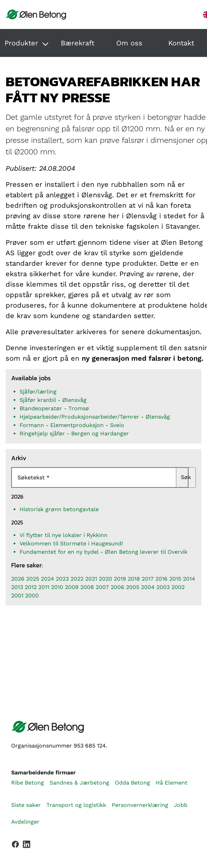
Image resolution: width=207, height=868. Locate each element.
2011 (44, 587)
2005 (133, 587)
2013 (17, 587)
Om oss (129, 43)
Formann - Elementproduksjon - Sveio (72, 425)
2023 (62, 579)
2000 (32, 595)
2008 (87, 587)
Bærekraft (77, 43)
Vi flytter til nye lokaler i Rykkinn (64, 535)
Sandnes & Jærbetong (79, 783)
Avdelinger (25, 822)
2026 (18, 579)
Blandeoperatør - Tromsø (54, 408)
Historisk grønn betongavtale (59, 509)
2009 (72, 587)
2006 (117, 587)
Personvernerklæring (140, 805)
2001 (17, 595)
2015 (175, 579)
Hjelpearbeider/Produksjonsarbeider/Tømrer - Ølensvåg (95, 417)
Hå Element (172, 783)
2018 (134, 579)
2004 (148, 587)
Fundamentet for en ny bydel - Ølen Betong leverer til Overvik (103, 552)
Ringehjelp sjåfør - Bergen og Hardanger (74, 433)
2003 (163, 587)
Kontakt (181, 43)
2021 (91, 579)
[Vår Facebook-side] (15, 844)
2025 (33, 579)
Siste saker (26, 805)
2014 (189, 579)
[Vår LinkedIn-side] (27, 846)
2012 (31, 587)
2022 (77, 579)
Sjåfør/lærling (38, 392)
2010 (57, 587)
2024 (47, 579)
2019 (120, 579)
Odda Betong (132, 783)
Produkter (21, 43)
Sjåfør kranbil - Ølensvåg (53, 400)
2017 (148, 579)
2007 (102, 587)
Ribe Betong (28, 783)
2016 (161, 579)
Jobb (181, 805)
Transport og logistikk (76, 805)
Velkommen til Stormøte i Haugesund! (71, 543)
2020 (105, 579)
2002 (178, 587)
